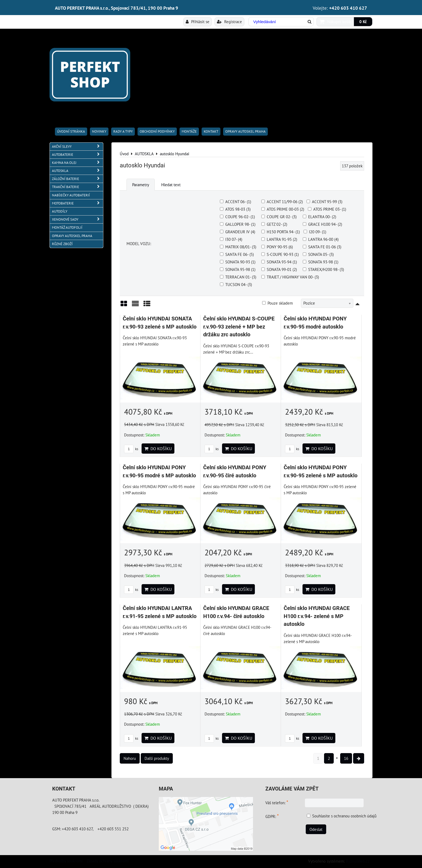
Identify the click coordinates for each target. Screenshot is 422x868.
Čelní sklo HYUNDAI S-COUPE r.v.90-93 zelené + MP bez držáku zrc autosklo (239, 327)
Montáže (189, 131)
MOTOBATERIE (78, 203)
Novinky (99, 131)
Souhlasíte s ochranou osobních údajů (344, 816)
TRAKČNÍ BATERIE (78, 187)
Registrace (229, 22)
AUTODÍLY (60, 211)
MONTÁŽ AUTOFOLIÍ (67, 227)
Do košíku (158, 449)
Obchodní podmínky (157, 131)
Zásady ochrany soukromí (108, 861)
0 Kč (363, 22)
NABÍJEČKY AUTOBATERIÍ (71, 195)
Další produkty (157, 758)
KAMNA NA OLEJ (78, 163)
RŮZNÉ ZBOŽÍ (62, 244)
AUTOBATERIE (78, 155)
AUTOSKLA (78, 171)
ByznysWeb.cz (358, 861)
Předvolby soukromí (66, 861)
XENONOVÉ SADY (78, 219)
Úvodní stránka (71, 131)
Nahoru (130, 758)
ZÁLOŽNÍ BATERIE (78, 179)
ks (131, 449)
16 (346, 758)
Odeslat (316, 829)
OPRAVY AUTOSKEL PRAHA (245, 131)
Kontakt (211, 131)
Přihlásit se (198, 22)
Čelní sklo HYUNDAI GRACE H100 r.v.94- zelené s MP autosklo (317, 616)
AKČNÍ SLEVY (78, 147)
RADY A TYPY (123, 131)
